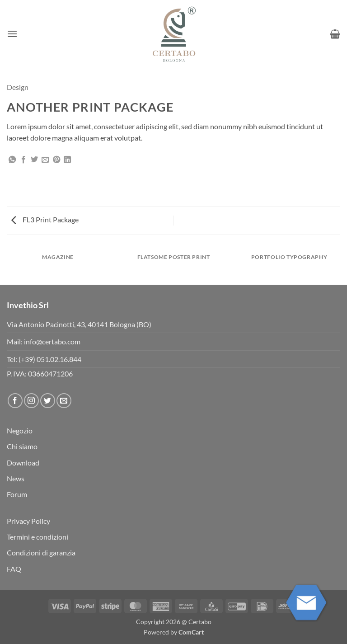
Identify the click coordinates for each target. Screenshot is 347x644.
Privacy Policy (28, 521)
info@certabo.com (52, 341)
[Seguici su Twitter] (48, 401)
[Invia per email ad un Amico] (45, 160)
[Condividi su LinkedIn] (67, 160)
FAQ (14, 569)
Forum (17, 494)
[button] (12, 34)
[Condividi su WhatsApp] (12, 160)
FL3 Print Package (45, 219)
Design (18, 87)
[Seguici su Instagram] (31, 401)
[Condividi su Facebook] (23, 160)
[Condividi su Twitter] (34, 160)
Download (23, 463)
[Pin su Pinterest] (56, 160)
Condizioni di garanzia (41, 552)
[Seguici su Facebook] (15, 401)
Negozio (20, 430)
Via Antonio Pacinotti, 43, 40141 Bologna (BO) (79, 324)
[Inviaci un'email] (64, 401)
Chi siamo (22, 446)
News (16, 478)
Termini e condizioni (38, 537)
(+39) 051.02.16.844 (50, 359)
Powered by (174, 632)
